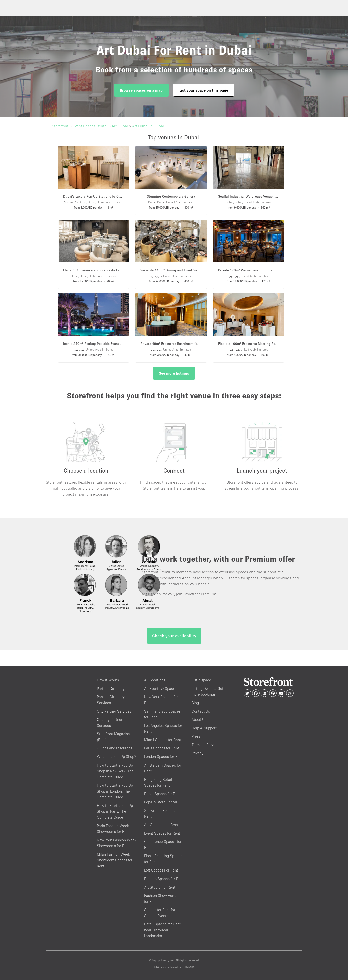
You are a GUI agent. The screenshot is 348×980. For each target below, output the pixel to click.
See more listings (174, 373)
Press (196, 737)
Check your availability (174, 636)
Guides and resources (115, 749)
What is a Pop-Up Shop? (117, 757)
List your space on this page (204, 90)
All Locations (155, 680)
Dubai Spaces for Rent (162, 794)
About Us (199, 720)
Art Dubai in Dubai (148, 126)
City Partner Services (114, 712)
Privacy (197, 754)
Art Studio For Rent (160, 887)
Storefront (60, 126)
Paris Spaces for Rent (162, 749)
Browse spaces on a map (141, 90)
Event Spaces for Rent (162, 834)
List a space (201, 680)
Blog (195, 703)
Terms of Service (205, 745)
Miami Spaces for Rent (163, 740)
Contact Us (201, 712)
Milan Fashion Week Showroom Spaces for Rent (115, 860)
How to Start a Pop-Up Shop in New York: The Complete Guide (115, 771)
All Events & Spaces (161, 689)
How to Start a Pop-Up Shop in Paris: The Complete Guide (115, 812)
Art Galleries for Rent (161, 825)
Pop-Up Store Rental (161, 802)
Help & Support (204, 728)
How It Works (108, 680)
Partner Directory (111, 689)
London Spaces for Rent (163, 757)
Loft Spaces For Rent (161, 871)
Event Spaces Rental (90, 126)
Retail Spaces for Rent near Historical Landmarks (162, 930)
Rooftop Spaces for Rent (164, 879)
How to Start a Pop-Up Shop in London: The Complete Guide (115, 791)
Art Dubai (120, 126)
